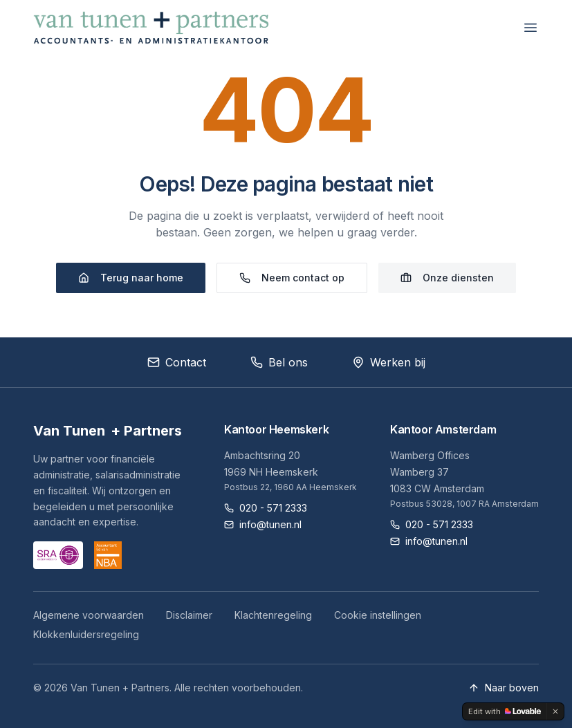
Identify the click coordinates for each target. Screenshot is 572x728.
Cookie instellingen (378, 615)
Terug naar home (131, 278)
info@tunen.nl (263, 524)
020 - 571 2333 (266, 508)
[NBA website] (108, 555)
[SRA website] (58, 555)
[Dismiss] (555, 711)
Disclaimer (189, 615)
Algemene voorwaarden (89, 615)
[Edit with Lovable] (505, 711)
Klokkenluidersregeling (86, 634)
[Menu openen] (531, 28)
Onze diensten (447, 278)
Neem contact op (292, 278)
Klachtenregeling (273, 615)
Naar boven (504, 688)
